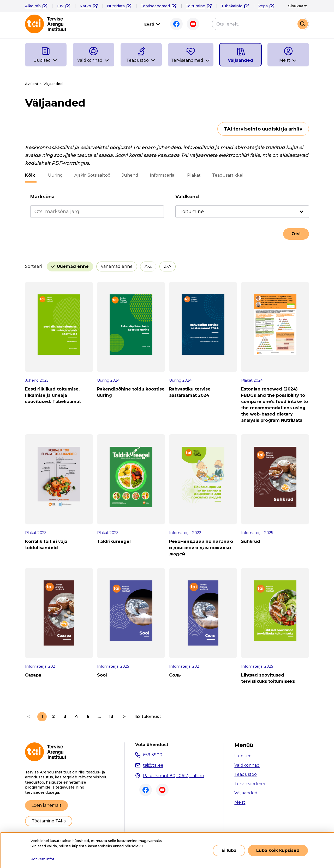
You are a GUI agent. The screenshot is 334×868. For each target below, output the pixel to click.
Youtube (193, 24)
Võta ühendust (152, 745)
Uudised (243, 756)
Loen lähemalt (46, 805)
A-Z (148, 266)
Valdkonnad (247, 765)
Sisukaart (297, 6)
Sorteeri (33, 266)
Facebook (176, 24)
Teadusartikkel (226, 175)
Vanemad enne (117, 266)
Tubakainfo (232, 6)
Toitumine (195, 6)
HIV (60, 6)
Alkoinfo (33, 6)
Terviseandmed (155, 6)
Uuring (54, 175)
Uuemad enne (73, 266)
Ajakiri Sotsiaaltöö (91, 175)
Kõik (30, 175)
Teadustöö (246, 774)
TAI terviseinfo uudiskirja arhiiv (263, 129)
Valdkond (187, 197)
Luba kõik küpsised (278, 850)
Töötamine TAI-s (49, 821)
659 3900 (153, 755)
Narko (85, 6)
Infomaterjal (161, 175)
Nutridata (116, 6)
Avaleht (32, 84)
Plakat (192, 175)
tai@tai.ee (153, 765)
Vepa (263, 6)
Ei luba (229, 850)
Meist (240, 802)
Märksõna (42, 197)
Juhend (129, 175)
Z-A (168, 266)
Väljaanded (246, 793)
